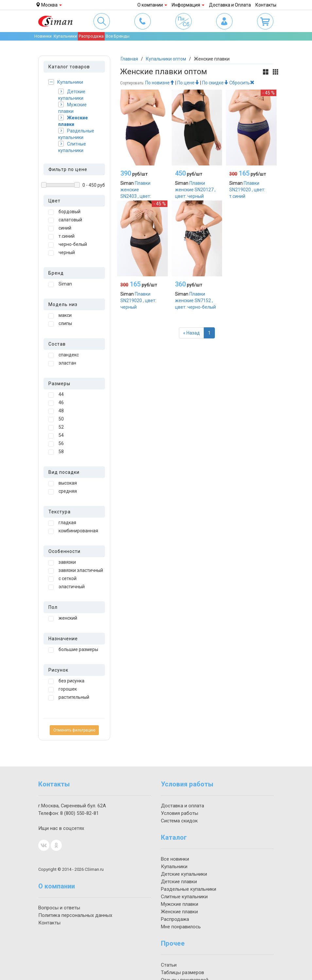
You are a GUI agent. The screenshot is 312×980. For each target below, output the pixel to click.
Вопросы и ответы (59, 908)
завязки (62, 562)
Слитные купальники (72, 147)
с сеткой (62, 579)
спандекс (64, 355)
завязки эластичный (76, 571)
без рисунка (66, 681)
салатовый (65, 220)
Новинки (43, 36)
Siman (60, 284)
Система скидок (179, 821)
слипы (60, 324)
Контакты (266, 5)
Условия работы (180, 813)
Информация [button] (188, 5)
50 (56, 419)
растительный (69, 697)
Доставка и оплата (182, 806)
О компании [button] (152, 5)
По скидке (215, 83)
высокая (63, 483)
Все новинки (175, 859)
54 (56, 436)
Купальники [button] (65, 36)
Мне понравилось (181, 927)
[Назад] (191, 333)
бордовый (64, 212)
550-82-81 (79, 813)
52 (56, 427)
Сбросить (242, 83)
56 (56, 444)
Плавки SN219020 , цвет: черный (138, 301)
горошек (63, 689)
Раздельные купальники (76, 134)
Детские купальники (72, 95)
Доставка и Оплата (230, 5)
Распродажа (91, 36)
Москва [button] (49, 5)
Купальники (66, 82)
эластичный (67, 587)
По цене (188, 83)
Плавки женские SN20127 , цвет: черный (195, 190)
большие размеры (73, 650)
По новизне (160, 83)
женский (63, 618)
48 (56, 411)
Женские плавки (73, 121)
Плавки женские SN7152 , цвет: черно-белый (195, 301)
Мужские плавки (72, 108)
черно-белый (68, 245)
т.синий (61, 236)
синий (60, 228)
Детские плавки (179, 882)
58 (56, 452)
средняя (63, 491)
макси (60, 316)
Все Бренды (118, 36)
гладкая (62, 523)
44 (56, 395)
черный (62, 253)
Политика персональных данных (75, 915)
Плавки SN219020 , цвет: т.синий (247, 190)
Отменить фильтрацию (74, 730)
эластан (62, 363)
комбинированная (73, 531)
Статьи (169, 965)
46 (56, 403)
